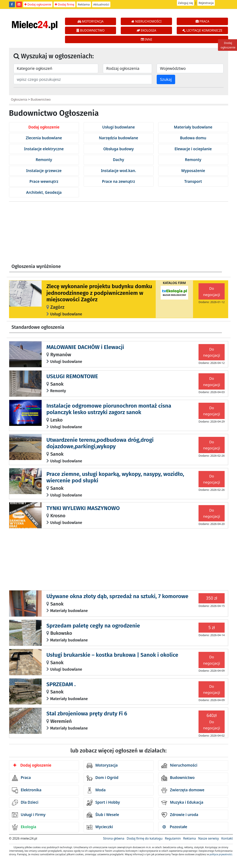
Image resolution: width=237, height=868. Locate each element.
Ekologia (24, 827)
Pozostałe (175, 827)
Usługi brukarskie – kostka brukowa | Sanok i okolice (112, 655)
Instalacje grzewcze (44, 171)
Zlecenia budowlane (44, 138)
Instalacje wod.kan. (118, 171)
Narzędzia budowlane (119, 138)
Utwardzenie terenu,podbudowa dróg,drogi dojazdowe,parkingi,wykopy (100, 443)
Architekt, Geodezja (44, 192)
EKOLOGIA (146, 30)
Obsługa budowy (118, 149)
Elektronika (27, 790)
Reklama (84, 4)
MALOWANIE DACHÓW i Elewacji (85, 347)
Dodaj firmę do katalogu (145, 838)
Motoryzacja (102, 766)
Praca (21, 778)
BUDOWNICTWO (91, 30)
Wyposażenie (193, 171)
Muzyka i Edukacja (182, 803)
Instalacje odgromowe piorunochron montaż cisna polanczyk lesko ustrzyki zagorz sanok (109, 409)
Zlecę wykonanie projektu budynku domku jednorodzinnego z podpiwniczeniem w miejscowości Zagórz (99, 293)
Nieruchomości (179, 766)
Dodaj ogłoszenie (38, 4)
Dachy (118, 160)
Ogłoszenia (19, 99)
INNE (147, 39)
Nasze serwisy (208, 838)
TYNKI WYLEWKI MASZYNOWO (83, 508)
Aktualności (101, 4)
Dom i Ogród (102, 778)
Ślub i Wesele (103, 815)
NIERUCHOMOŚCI (146, 21)
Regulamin (173, 838)
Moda (96, 790)
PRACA (202, 21)
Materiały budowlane (193, 127)
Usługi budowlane (118, 127)
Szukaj (166, 79)
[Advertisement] (119, 234)
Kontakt (227, 838)
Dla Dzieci (25, 803)
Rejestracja (206, 3)
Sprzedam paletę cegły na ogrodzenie (93, 626)
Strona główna (114, 838)
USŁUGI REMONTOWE (72, 376)
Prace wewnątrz (44, 181)
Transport (193, 181)
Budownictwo (41, 99)
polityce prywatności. (221, 854)
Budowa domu (193, 138)
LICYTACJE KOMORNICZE (202, 30)
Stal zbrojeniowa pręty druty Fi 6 (87, 714)
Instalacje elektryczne (44, 149)
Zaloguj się (186, 3)
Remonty (44, 160)
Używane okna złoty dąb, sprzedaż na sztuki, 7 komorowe (117, 596)
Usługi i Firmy (29, 815)
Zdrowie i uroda (180, 815)
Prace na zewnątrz (118, 181)
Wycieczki (100, 827)
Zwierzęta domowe (183, 790)
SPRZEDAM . (61, 684)
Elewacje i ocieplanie (193, 149)
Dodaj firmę (65, 4)
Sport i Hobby (103, 803)
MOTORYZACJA (91, 21)
